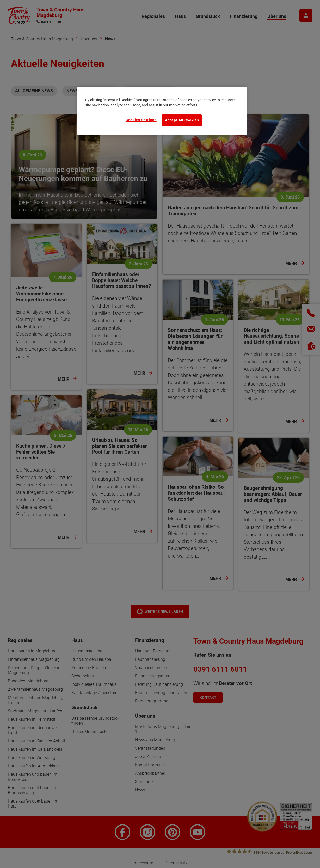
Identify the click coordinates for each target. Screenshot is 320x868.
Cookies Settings (141, 120)
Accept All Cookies (182, 120)
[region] (162, 111)
